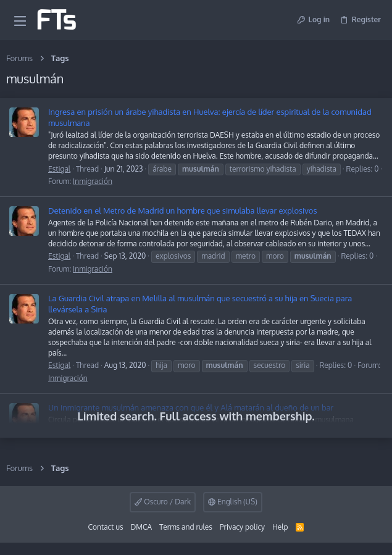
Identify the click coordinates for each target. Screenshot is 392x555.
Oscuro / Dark (163, 502)
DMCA (141, 527)
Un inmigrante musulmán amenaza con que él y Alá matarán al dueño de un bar (191, 407)
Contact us (106, 527)
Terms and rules (186, 527)
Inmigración (93, 181)
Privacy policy (242, 527)
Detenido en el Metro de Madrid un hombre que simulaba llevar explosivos (183, 211)
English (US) (233, 502)
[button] (20, 20)
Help (280, 527)
